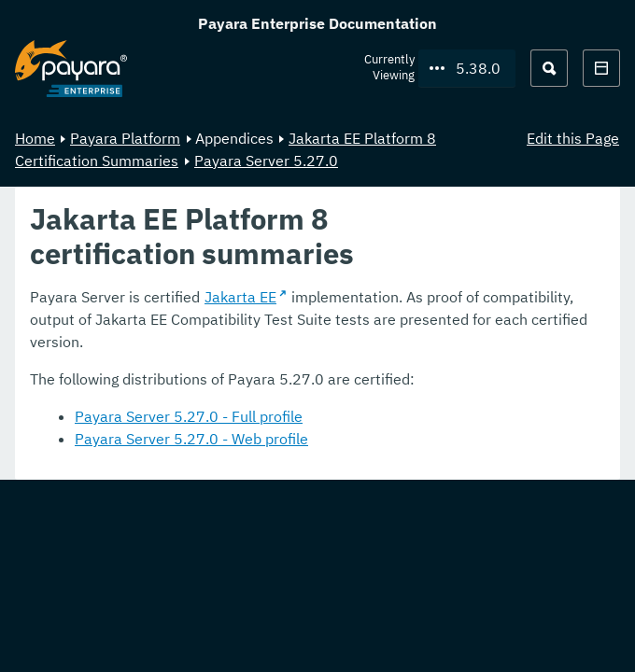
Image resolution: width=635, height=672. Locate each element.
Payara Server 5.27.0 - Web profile (191, 439)
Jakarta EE (240, 297)
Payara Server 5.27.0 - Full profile (189, 416)
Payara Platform (125, 138)
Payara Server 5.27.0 (266, 161)
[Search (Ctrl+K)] (549, 68)
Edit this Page (573, 138)
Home (35, 138)
